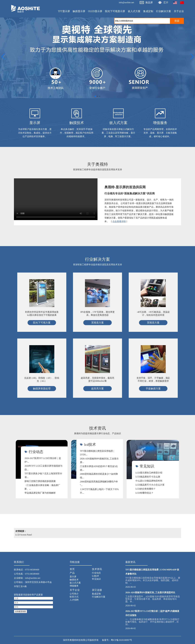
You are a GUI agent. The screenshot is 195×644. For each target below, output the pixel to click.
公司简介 (74, 594)
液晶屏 (149, 3)
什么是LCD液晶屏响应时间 (149, 481)
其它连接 (97, 590)
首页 (72, 569)
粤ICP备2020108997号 (122, 640)
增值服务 (160, 123)
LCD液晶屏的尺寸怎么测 (148, 477)
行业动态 (36, 452)
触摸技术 (77, 123)
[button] (95, 96)
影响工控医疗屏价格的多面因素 (40, 481)
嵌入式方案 (118, 123)
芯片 (166, 3)
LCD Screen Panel (24, 535)
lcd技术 (90, 445)
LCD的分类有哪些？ (146, 489)
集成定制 (96, 594)
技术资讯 (97, 569)
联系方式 (74, 597)
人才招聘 (74, 600)
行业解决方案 (99, 597)
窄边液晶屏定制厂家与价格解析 (40, 493)
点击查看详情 (119, 221)
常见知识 (147, 466)
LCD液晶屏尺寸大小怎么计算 (150, 485)
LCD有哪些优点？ (144, 493)
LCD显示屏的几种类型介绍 (149, 473)
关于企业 (75, 590)
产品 (72, 573)
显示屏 (35, 123)
